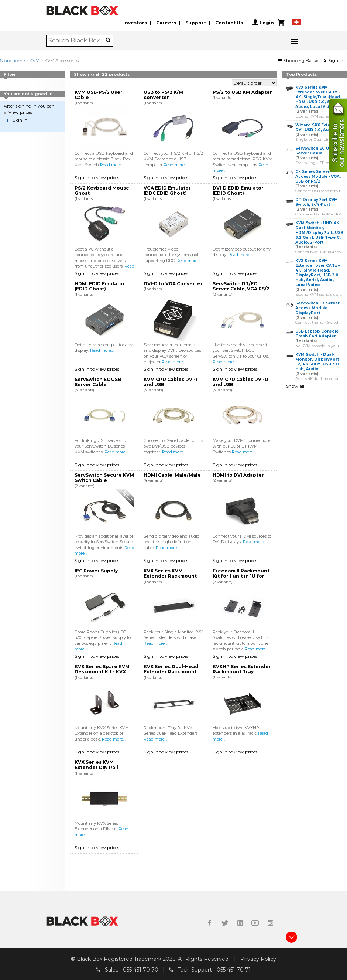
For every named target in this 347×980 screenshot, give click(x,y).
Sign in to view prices (97, 178)
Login (263, 23)
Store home (12, 60)
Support (196, 23)
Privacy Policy (258, 959)
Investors (135, 23)
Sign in (333, 60)
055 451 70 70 (141, 969)
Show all (295, 386)
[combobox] (77, 41)
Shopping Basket (300, 60)
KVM (35, 60)
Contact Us (229, 23)
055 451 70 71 (234, 969)
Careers (166, 23)
